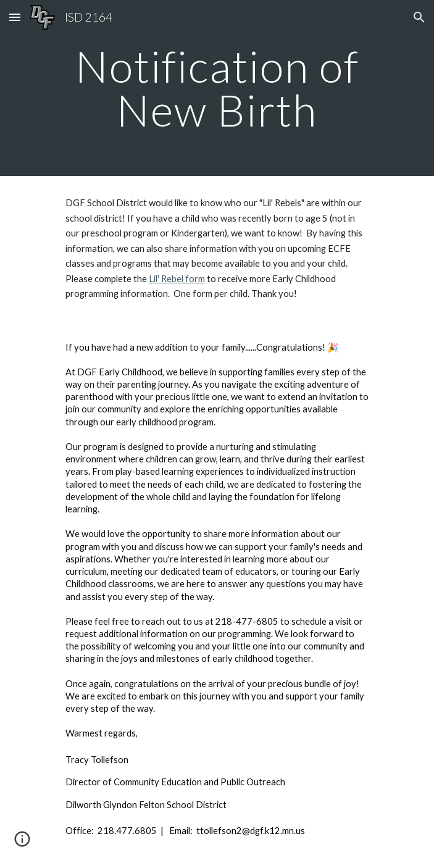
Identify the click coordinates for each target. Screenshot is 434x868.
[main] (217, 88)
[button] (15, 17)
